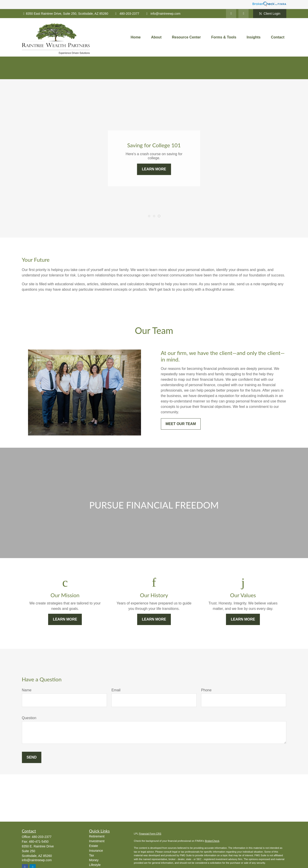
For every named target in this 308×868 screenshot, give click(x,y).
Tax (92, 855)
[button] (136, 37)
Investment (97, 841)
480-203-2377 (127, 14)
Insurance (96, 851)
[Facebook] (243, 14)
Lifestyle (95, 865)
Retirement (97, 836)
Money (94, 860)
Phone (206, 690)
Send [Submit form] (32, 757)
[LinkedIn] (231, 14)
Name (27, 690)
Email (116, 690)
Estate (94, 846)
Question (29, 718)
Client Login (270, 14)
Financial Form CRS (150, 834)
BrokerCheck (212, 841)
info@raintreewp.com (163, 14)
